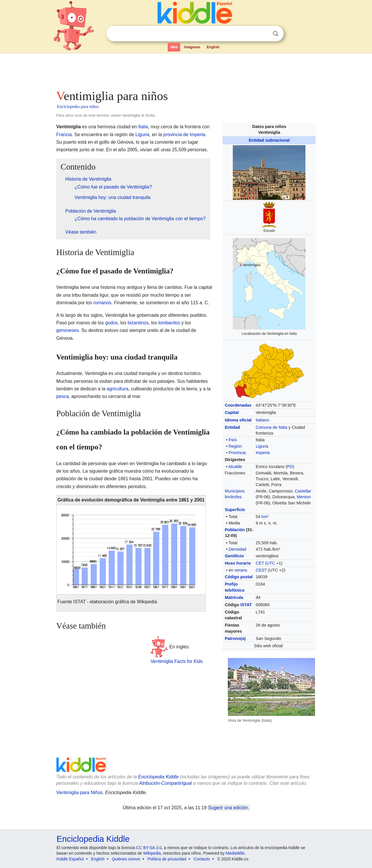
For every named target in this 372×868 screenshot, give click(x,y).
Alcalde (235, 467)
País (233, 440)
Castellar (303, 491)
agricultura (118, 389)
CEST (261, 570)
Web (174, 47)
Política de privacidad (167, 859)
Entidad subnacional (269, 140)
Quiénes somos (126, 859)
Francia (64, 135)
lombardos (169, 323)
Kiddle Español (70, 859)
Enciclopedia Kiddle (93, 839)
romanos (102, 303)
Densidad (237, 549)
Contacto (202, 859)
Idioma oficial (238, 420)
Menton (304, 497)
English (213, 47)
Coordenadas (238, 405)
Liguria (262, 446)
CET (260, 563)
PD (290, 467)
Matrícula (234, 597)
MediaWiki (235, 853)
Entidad (232, 427)
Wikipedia (152, 853)
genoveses (68, 330)
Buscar (276, 34)
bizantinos (138, 323)
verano (241, 570)
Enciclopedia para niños (78, 106)
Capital (232, 412)
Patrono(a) (235, 638)
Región (235, 446)
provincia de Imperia (184, 135)
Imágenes (192, 47)
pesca (63, 396)
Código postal (239, 577)
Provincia (237, 453)
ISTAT (246, 605)
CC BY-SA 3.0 (149, 848)
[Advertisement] (186, 70)
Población (235, 530)
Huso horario (238, 563)
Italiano (262, 420)
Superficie (235, 510)
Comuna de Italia (272, 427)
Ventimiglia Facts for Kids (177, 661)
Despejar (264, 34)
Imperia (263, 453)
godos (112, 323)
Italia (143, 127)
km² (265, 517)
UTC (271, 563)
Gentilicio (234, 556)
